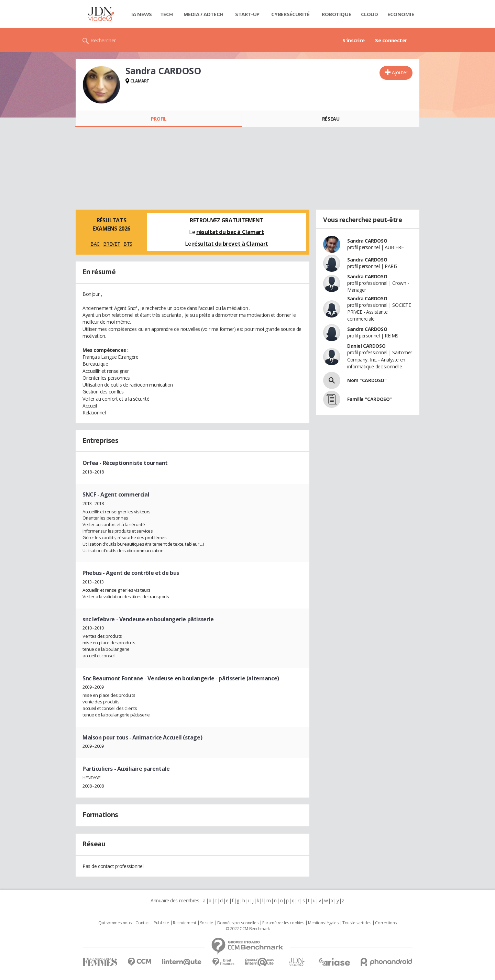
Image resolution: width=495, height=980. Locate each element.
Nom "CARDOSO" (367, 380)
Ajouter (400, 72)
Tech (167, 14)
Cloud (370, 14)
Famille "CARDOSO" (370, 399)
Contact (142, 923)
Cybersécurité (290, 14)
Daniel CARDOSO (366, 346)
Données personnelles (238, 923)
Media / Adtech (203, 14)
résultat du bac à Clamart (230, 232)
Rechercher (103, 40)
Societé (207, 923)
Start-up (247, 14)
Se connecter (391, 40)
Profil (159, 119)
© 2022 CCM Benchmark (248, 929)
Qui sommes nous (115, 923)
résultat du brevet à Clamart (230, 244)
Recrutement (184, 923)
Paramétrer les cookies (283, 923)
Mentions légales (323, 923)
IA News (142, 14)
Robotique (336, 14)
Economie (401, 14)
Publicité (161, 923)
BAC (95, 244)
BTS (128, 244)
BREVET (112, 244)
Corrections (386, 923)
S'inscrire (354, 40)
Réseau (331, 119)
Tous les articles (357, 923)
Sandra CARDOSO (367, 241)
